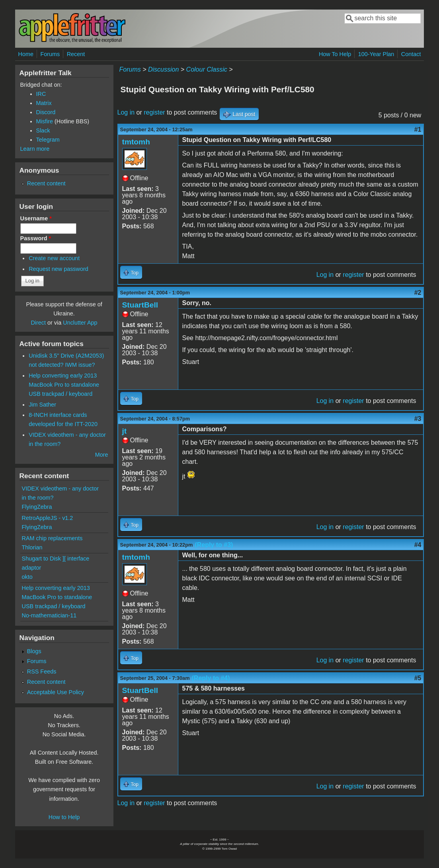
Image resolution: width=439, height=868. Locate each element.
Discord (46, 112)
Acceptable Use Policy (56, 692)
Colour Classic (207, 69)
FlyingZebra (37, 507)
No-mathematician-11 (49, 615)
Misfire (45, 121)
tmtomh (136, 142)
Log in (126, 112)
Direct (38, 323)
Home (26, 54)
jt (125, 431)
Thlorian (32, 547)
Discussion (163, 69)
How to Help (64, 817)
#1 (418, 129)
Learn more (35, 149)
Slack (43, 130)
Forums (50, 54)
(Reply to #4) (211, 678)
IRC (41, 94)
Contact (411, 54)
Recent (76, 54)
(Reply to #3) (214, 545)
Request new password (59, 269)
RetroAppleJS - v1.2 (48, 518)
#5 (418, 678)
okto (27, 577)
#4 (418, 545)
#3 (418, 419)
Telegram (48, 140)
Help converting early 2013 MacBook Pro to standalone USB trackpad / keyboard (64, 385)
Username (36, 218)
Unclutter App (80, 323)
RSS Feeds (42, 671)
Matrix (44, 103)
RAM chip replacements (52, 538)
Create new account (54, 258)
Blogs (34, 651)
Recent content (46, 183)
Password (36, 238)
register (154, 112)
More (102, 455)
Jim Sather (42, 405)
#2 (418, 293)
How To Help (335, 54)
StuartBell (140, 305)
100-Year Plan (376, 54)
